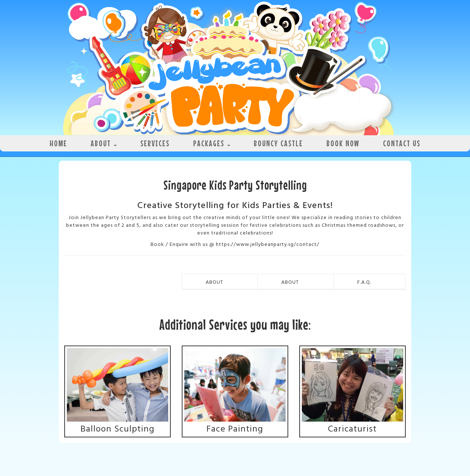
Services (155, 143)
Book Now (343, 143)
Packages (212, 143)
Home (58, 143)
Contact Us (402, 143)
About (104, 143)
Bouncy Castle (278, 143)
